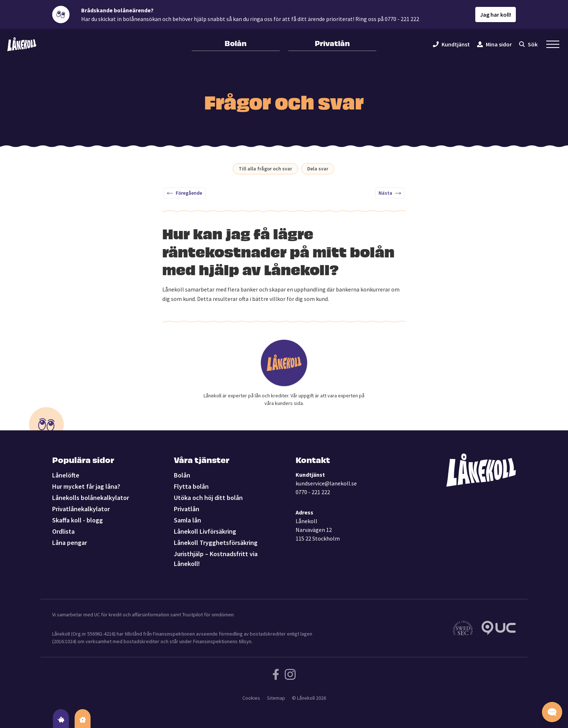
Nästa (390, 193)
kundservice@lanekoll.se (326, 483)
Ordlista (63, 531)
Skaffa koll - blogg (78, 520)
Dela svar (318, 169)
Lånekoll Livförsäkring (205, 531)
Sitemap (276, 698)
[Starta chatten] (552, 712)
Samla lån (187, 520)
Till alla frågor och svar (265, 169)
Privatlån (332, 43)
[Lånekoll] (22, 44)
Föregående (185, 193)
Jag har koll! (496, 15)
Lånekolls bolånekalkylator (91, 498)
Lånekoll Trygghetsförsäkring (216, 543)
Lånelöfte (66, 475)
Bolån (236, 43)
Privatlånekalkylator (81, 509)
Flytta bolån (191, 486)
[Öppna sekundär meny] (553, 44)
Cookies (251, 698)
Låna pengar (70, 543)
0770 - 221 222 (313, 492)
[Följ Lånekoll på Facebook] (276, 674)
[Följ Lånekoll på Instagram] (290, 674)
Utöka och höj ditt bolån (208, 498)
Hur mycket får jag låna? (86, 486)
